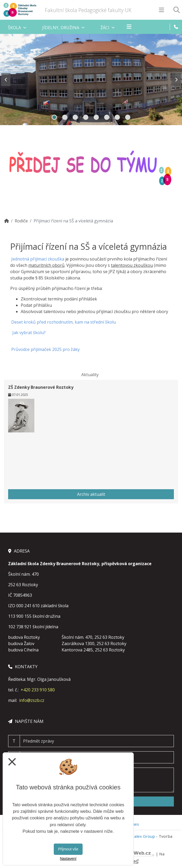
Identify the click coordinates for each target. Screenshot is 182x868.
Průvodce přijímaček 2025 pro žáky (45, 349)
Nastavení (68, 859)
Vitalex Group (142, 836)
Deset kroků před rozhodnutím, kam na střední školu (64, 322)
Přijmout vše (68, 849)
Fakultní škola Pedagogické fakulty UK (88, 10)
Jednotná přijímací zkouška (38, 259)
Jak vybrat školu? (28, 333)
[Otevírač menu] (161, 10)
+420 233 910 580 (38, 690)
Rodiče (21, 221)
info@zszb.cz (32, 700)
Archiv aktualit (91, 494)
